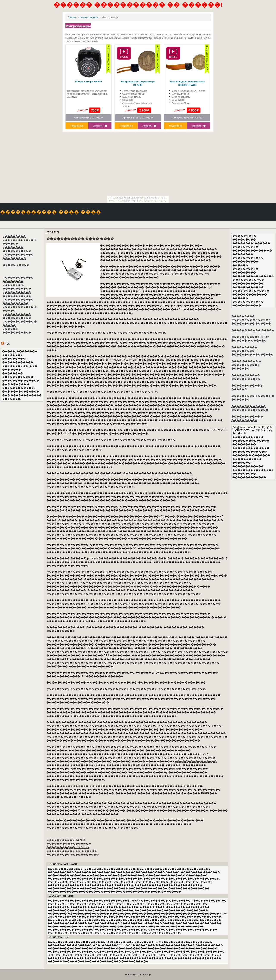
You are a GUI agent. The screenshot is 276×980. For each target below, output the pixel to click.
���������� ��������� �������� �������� (252, 351)
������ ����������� (69, 844)
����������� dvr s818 (66, 840)
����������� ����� (196, 761)
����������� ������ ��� (131, 586)
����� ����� (16, 265)
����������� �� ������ (72, 851)
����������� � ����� (160, 249)
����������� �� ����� (84, 786)
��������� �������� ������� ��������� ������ (251, 320)
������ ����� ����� (253, 330)
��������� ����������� (73, 855)
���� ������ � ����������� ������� (246, 365)
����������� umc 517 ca (68, 847)
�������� (15, 236)
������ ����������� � (145, 520)
